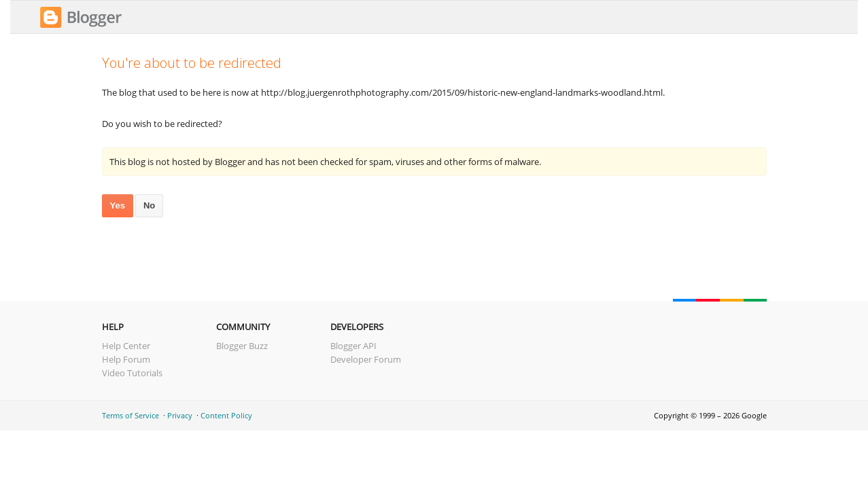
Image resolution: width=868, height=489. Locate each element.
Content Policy (226, 415)
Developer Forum (366, 359)
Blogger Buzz (242, 346)
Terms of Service (131, 415)
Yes (118, 205)
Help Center (126, 346)
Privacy (180, 415)
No (149, 205)
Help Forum (126, 359)
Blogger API (353, 346)
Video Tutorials (132, 373)
